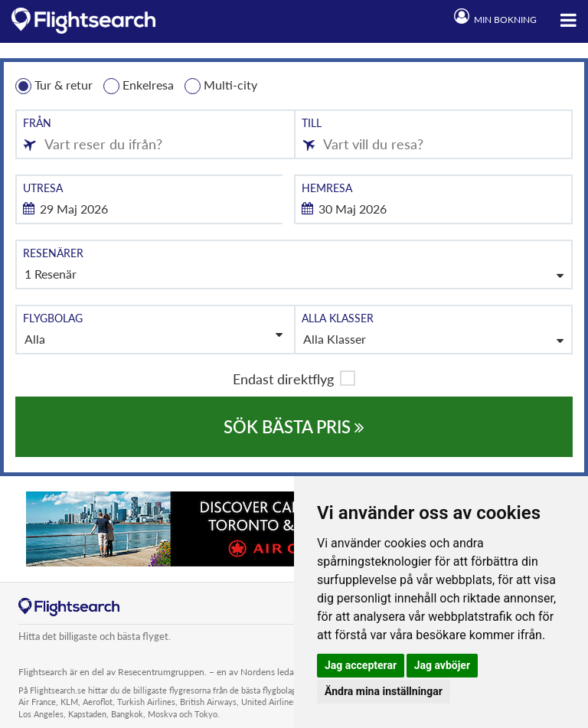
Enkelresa (139, 86)
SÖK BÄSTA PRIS (294, 427)
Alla (154, 337)
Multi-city (221, 86)
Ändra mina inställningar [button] (384, 691)
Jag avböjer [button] (442, 665)
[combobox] (155, 134)
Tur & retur (54, 86)
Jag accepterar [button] (361, 665)
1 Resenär (51, 274)
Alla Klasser (335, 339)
